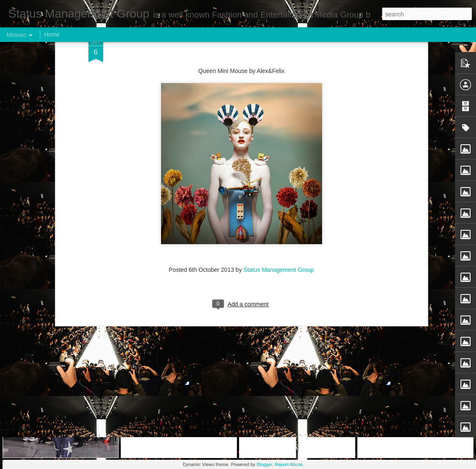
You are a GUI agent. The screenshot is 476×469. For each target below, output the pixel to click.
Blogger (264, 464)
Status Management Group (279, 118)
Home (52, 34)
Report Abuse (289, 464)
